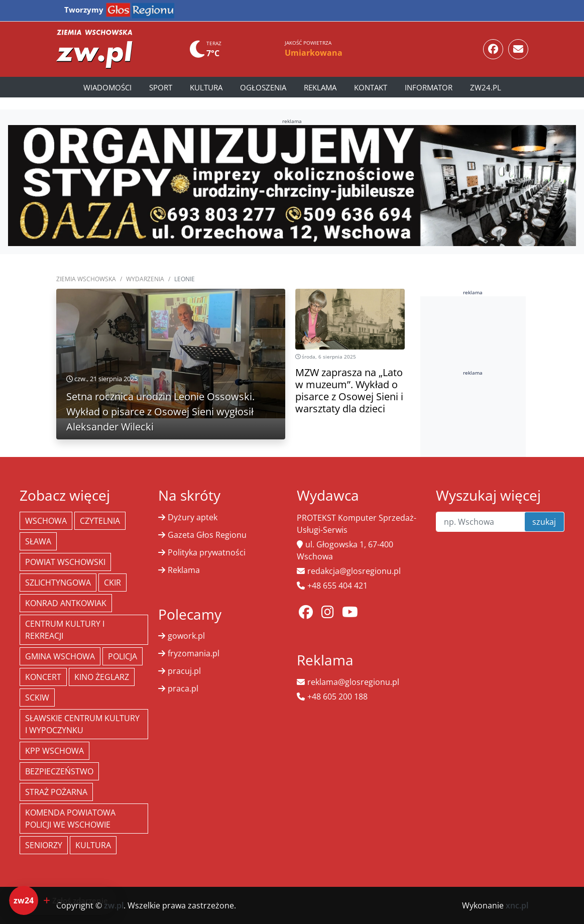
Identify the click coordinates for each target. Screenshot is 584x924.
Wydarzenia (145, 279)
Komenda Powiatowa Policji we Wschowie (70, 819)
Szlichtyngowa (58, 583)
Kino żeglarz (102, 677)
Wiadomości (107, 87)
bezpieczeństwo (59, 771)
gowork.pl (186, 636)
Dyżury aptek (193, 517)
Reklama (320, 87)
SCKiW (37, 698)
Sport (161, 87)
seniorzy (44, 845)
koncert (43, 677)
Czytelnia (100, 521)
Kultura (206, 87)
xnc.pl (517, 905)
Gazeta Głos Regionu (207, 535)
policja (123, 656)
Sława (38, 541)
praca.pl (183, 688)
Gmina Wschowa (60, 656)
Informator (429, 87)
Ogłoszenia (263, 87)
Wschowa (46, 521)
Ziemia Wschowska (86, 279)
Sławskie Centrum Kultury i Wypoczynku (82, 724)
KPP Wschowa (54, 751)
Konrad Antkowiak (66, 603)
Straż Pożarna (56, 792)
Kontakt (371, 87)
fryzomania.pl (194, 653)
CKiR (112, 583)
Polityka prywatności (207, 552)
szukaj (544, 522)
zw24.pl (486, 87)
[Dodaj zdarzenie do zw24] (63, 900)
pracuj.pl (184, 671)
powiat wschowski (65, 562)
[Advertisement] (496, 447)
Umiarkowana (314, 53)
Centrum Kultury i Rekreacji (65, 630)
